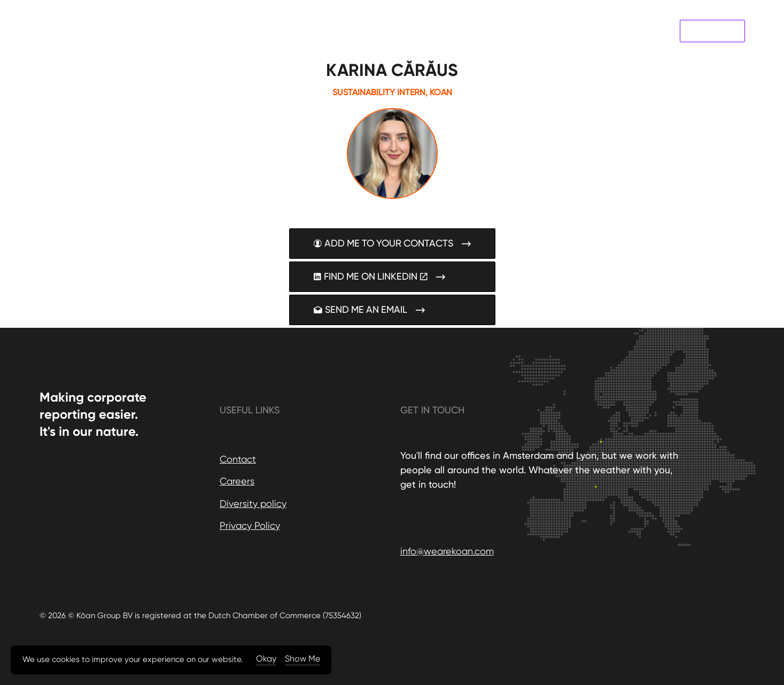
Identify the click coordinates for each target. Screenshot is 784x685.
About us (576, 31)
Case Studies (523, 31)
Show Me (302, 659)
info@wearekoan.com (447, 551)
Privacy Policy (250, 525)
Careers (237, 481)
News (615, 31)
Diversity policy (253, 503)
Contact (653, 31)
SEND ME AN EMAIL (392, 310)
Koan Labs (712, 31)
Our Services (463, 31)
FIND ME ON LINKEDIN (392, 277)
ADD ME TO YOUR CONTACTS (392, 244)
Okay (266, 659)
